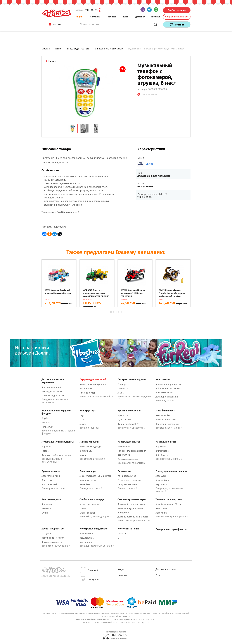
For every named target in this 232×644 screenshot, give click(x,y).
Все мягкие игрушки (92, 459)
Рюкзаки (46, 508)
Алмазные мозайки (166, 420)
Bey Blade (161, 447)
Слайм (83, 508)
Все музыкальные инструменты (52, 460)
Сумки (45, 513)
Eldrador (46, 423)
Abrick (83, 424)
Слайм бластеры (88, 513)
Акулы (121, 393)
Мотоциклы (86, 542)
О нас (159, 575)
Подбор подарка (177, 10)
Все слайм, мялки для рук (95, 516)
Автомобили (162, 480)
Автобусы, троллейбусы (168, 504)
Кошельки (47, 504)
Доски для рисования (167, 397)
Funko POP (47, 427)
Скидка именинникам (177, 17)
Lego (82, 415)
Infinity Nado (162, 451)
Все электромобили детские (97, 546)
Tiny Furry (123, 389)
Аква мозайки (163, 415)
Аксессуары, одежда (90, 447)
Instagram (89, 580)
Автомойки (161, 513)
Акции (79, 17)
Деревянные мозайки (167, 424)
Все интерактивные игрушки (134, 397)
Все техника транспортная (172, 516)
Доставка (140, 17)
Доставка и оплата (166, 569)
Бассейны (85, 484)
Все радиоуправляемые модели (169, 490)
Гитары (45, 451)
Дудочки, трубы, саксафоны (56, 455)
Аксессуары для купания (93, 384)
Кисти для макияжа (52, 391)
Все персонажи (127, 488)
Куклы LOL (123, 415)
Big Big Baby (86, 451)
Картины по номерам (53, 538)
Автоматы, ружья (51, 476)
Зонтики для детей (52, 387)
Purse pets (123, 384)
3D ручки (46, 534)
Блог (126, 17)
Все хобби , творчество (56, 546)
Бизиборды (86, 389)
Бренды (112, 17)
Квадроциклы (87, 538)
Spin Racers (162, 455)
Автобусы (161, 476)
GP (119, 538)
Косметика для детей (53, 396)
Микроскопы (124, 447)
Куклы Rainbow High (128, 424)
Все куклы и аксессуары (132, 428)
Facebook (89, 570)
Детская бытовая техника (131, 504)
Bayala (45, 418)
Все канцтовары (166, 401)
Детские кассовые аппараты (133, 517)
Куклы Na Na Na (126, 420)
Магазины (95, 17)
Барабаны (47, 447)
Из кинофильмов (127, 476)
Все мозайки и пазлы (169, 428)
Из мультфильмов (127, 484)
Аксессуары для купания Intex (95, 476)
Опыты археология (128, 459)
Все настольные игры (169, 459)
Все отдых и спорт (91, 488)
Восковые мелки (164, 392)
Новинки (155, 17)
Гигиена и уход (87, 393)
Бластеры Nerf (49, 484)
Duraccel (122, 534)
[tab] (72, 128)
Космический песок (52, 542)
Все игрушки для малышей (96, 396)
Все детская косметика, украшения (55, 401)
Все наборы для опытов (132, 463)
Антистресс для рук (90, 504)
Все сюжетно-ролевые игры (135, 520)
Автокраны (161, 508)
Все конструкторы (91, 428)
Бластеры (47, 480)
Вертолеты (161, 484)
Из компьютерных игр (129, 480)
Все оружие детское (54, 488)
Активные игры (88, 480)
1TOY (82, 420)
